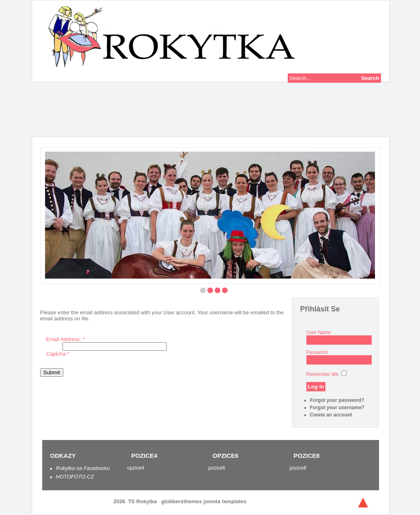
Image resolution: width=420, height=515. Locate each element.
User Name (319, 333)
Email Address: (66, 339)
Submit (52, 372)
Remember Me (322, 374)
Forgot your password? (337, 400)
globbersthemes (182, 501)
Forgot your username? (337, 408)
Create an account (331, 415)
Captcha (58, 354)
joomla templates (225, 501)
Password (317, 352)
